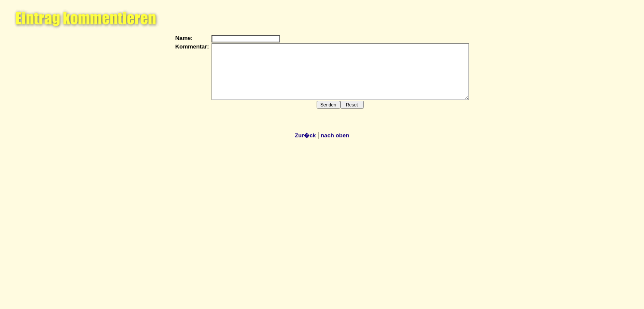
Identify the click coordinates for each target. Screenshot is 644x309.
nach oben (335, 135)
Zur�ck (305, 135)
